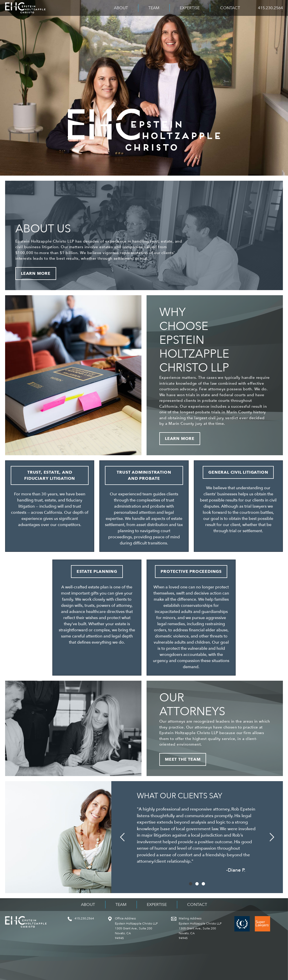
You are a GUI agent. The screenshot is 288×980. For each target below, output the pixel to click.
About (121, 8)
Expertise (190, 8)
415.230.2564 (270, 8)
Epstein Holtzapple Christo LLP (25, 8)
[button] (122, 837)
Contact (230, 8)
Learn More (36, 274)
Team (154, 8)
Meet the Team (183, 759)
